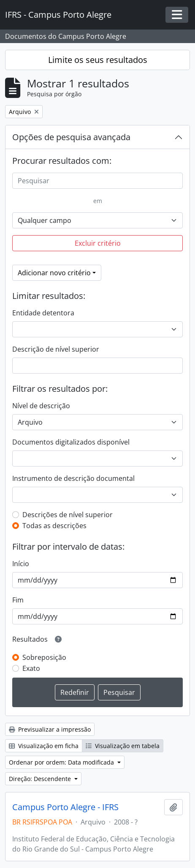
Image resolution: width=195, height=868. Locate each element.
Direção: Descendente (41, 779)
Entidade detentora (43, 313)
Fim (18, 600)
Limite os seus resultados (98, 60)
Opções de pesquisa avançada (71, 137)
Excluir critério (98, 243)
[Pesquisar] (97, 181)
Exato (31, 668)
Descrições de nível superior (68, 515)
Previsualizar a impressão (50, 729)
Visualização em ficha (44, 746)
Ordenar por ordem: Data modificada (62, 762)
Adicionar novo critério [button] (54, 273)
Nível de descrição (41, 406)
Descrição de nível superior (56, 349)
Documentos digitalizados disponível (71, 442)
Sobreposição (44, 657)
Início (21, 564)
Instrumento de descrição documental (73, 478)
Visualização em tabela (123, 746)
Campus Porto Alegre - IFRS (65, 807)
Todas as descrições (54, 526)
